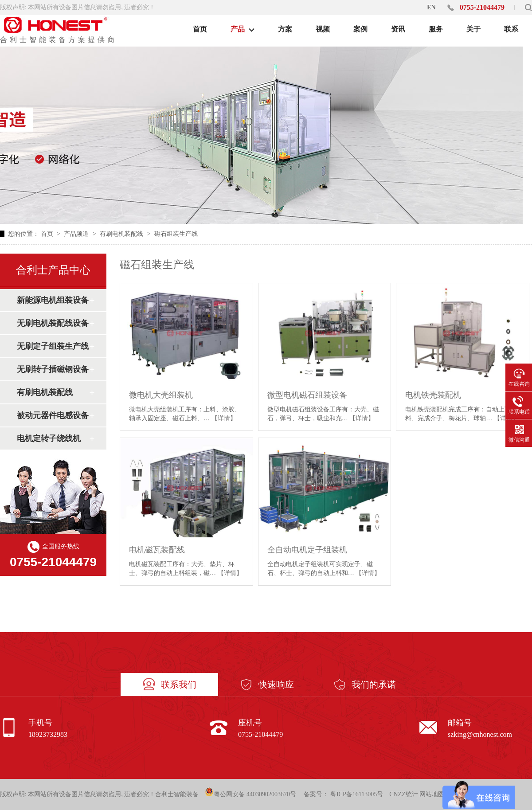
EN (431, 7)
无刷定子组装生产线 (53, 346)
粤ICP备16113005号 (357, 794)
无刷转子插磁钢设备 (53, 369)
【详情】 (224, 418)
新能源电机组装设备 (53, 300)
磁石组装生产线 (176, 234)
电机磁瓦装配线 (157, 550)
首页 (48, 234)
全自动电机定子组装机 (307, 550)
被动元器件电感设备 (53, 415)
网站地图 (432, 794)
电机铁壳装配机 (433, 395)
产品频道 (77, 234)
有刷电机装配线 (122, 234)
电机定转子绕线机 (49, 438)
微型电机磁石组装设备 (307, 395)
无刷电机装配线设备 (53, 323)
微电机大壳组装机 (161, 395)
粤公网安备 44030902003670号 (250, 792)
